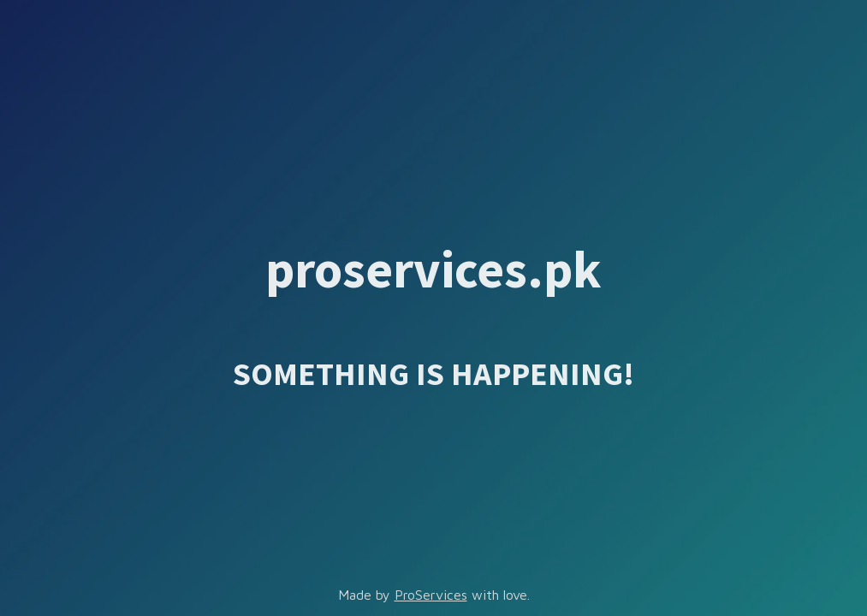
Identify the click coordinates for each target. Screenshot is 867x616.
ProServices (431, 595)
